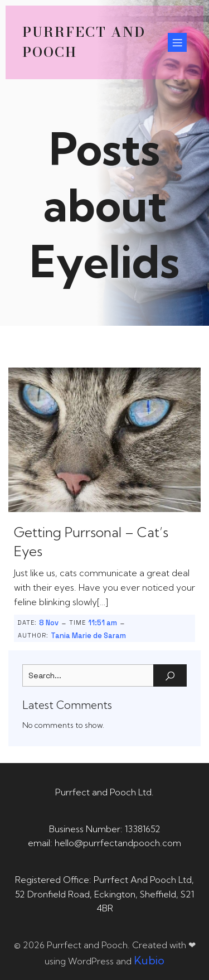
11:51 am (103, 623)
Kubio (149, 960)
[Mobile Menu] (177, 42)
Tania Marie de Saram (88, 636)
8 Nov (49, 623)
